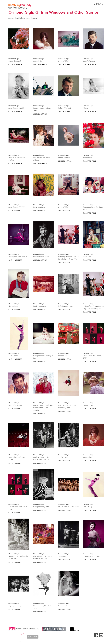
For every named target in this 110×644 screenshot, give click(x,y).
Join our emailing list (17, 634)
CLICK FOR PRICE (15, 65)
